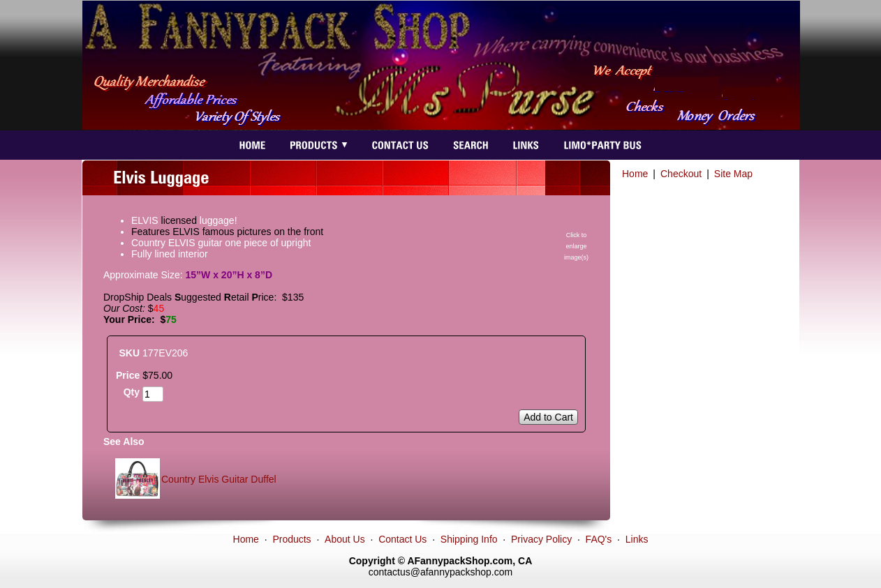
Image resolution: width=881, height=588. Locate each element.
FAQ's (599, 539)
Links (637, 539)
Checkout (681, 174)
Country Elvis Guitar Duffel (219, 479)
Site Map (733, 174)
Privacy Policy (541, 539)
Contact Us (402, 539)
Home (635, 174)
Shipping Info (469, 539)
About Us (345, 539)
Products (291, 539)
